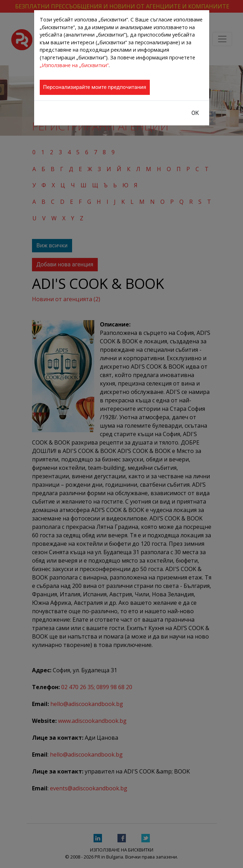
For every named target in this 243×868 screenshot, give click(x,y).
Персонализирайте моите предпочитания (95, 87)
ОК (195, 113)
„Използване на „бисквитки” (74, 65)
